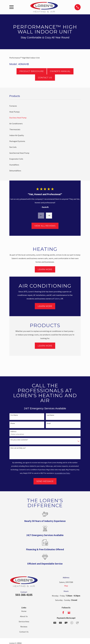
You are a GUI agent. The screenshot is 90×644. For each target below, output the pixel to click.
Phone (13, 423)
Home (24, 611)
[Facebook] (63, 613)
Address (13, 432)
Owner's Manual (60, 71)
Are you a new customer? (19, 440)
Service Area (24, 622)
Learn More (45, 269)
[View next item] (49, 216)
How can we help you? (18, 448)
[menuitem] (45, 106)
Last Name (51, 415)
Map (66, 586)
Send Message (45, 481)
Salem (57, 299)
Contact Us (45, 78)
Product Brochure (32, 71)
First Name (14, 415)
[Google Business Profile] (69, 613)
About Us (24, 616)
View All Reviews (45, 226)
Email (49, 423)
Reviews (24, 627)
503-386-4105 (24, 595)
